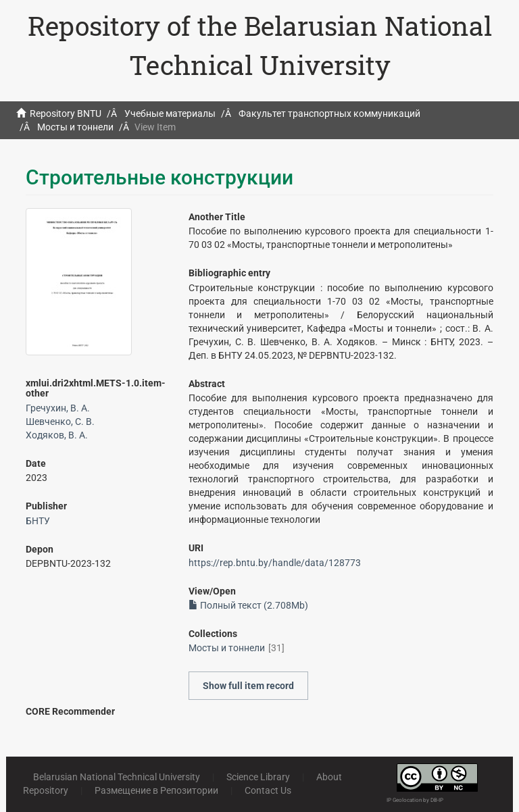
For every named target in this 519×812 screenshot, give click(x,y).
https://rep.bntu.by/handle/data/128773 (275, 563)
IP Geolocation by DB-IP (415, 800)
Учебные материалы (170, 113)
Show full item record (248, 686)
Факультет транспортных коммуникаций (329, 113)
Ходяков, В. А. (57, 435)
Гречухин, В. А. (58, 408)
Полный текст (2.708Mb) (248, 605)
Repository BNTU (66, 113)
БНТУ (38, 521)
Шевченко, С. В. (60, 422)
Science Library (258, 777)
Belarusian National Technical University (117, 777)
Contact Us (268, 790)
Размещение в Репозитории (156, 790)
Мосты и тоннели (75, 127)
